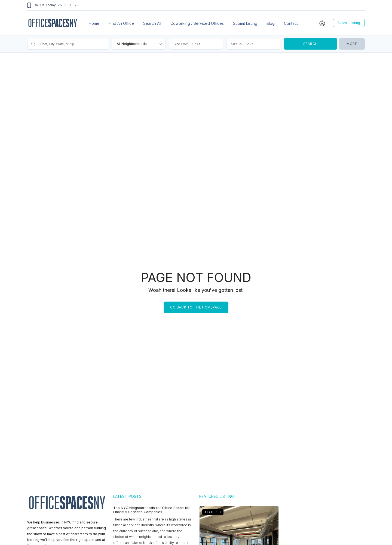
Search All (152, 23)
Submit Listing (245, 23)
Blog (271, 23)
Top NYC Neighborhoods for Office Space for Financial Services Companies (151, 510)
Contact (291, 23)
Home (94, 23)
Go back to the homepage (196, 307)
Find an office (121, 23)
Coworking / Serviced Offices (197, 23)
